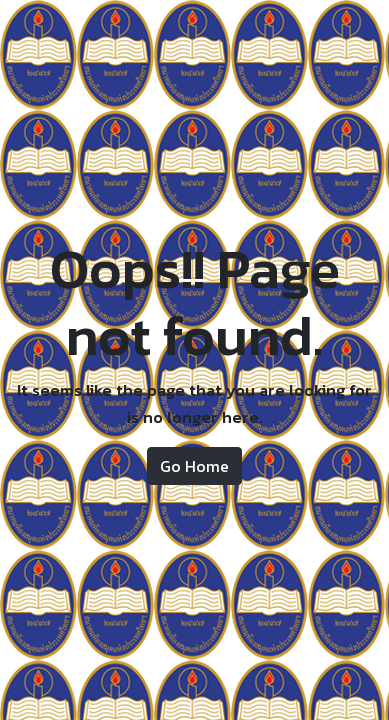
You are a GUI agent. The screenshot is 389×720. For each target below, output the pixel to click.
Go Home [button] (194, 466)
